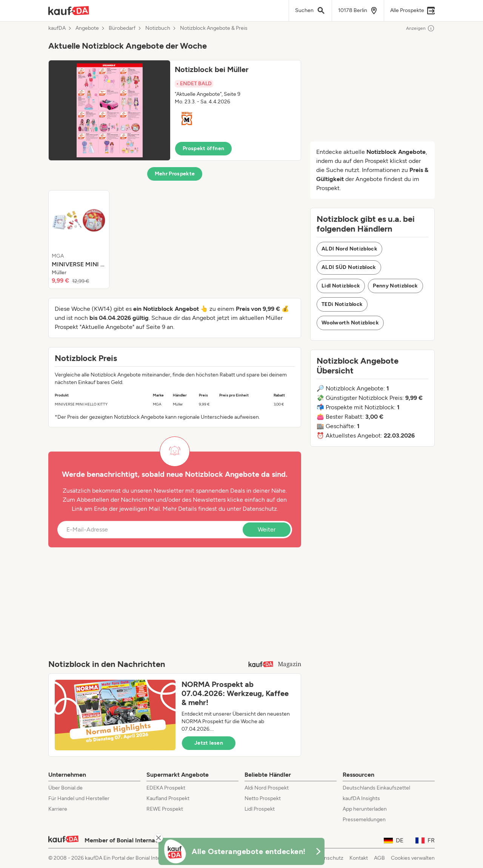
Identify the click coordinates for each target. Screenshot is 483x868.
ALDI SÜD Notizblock (349, 267)
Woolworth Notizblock (350, 323)
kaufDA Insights (361, 798)
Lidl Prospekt (260, 809)
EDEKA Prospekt (166, 788)
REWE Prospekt (165, 809)
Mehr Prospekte (175, 174)
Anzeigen (420, 28)
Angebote (87, 28)
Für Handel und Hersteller (79, 798)
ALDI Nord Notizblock (349, 249)
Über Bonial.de (65, 788)
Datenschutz (260, 509)
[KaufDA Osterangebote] (241, 851)
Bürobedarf (122, 28)
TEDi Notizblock (342, 304)
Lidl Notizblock (341, 286)
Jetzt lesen (209, 743)
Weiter (267, 529)
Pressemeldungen (364, 820)
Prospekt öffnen (203, 148)
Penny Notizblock (395, 286)
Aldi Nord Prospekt (267, 788)
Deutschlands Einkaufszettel (376, 788)
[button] (175, 110)
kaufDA (57, 28)
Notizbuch (158, 28)
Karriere (58, 809)
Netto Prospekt (263, 798)
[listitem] (79, 240)
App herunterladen (365, 809)
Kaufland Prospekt (168, 798)
